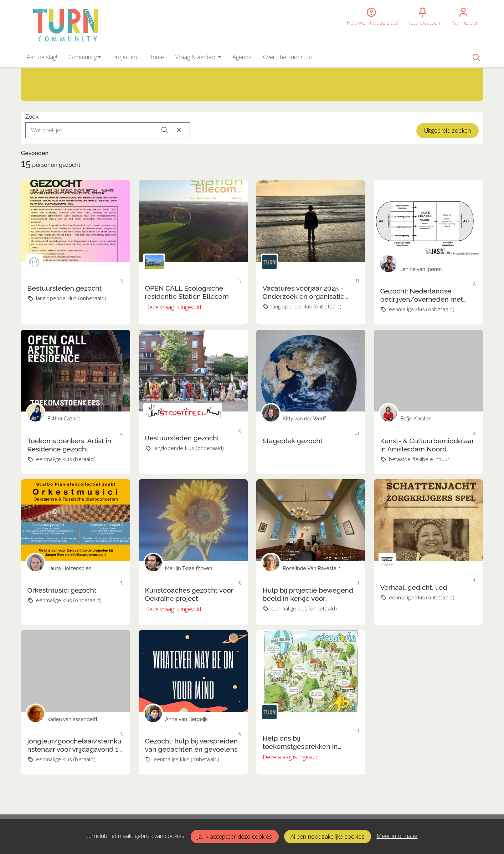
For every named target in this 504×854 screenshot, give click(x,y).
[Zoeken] (476, 57)
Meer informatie (397, 836)
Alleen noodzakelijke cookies (328, 837)
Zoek (32, 117)
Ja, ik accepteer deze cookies (235, 837)
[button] (42, 57)
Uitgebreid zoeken (448, 131)
